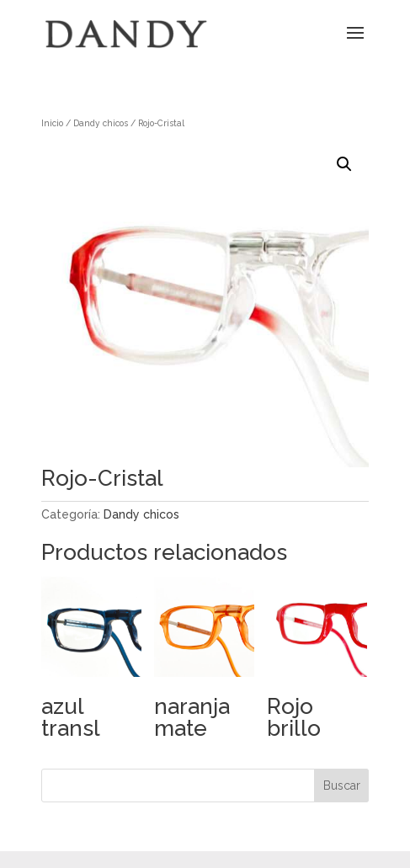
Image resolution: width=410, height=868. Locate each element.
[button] (344, 164)
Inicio (52, 123)
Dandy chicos (101, 123)
